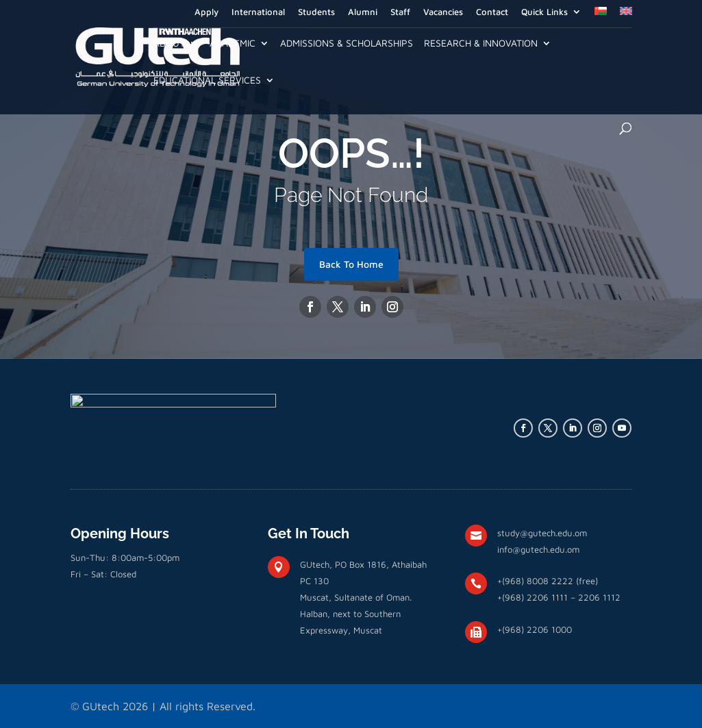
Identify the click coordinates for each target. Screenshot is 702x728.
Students (316, 12)
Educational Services (207, 80)
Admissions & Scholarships (347, 43)
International (258, 12)
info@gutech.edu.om (538, 549)
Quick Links (544, 12)
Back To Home (351, 264)
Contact (492, 12)
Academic (233, 43)
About (169, 43)
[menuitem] (601, 15)
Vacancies (443, 12)
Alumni (363, 12)
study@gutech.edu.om (542, 533)
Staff (400, 12)
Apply (206, 12)
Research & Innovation (481, 43)
